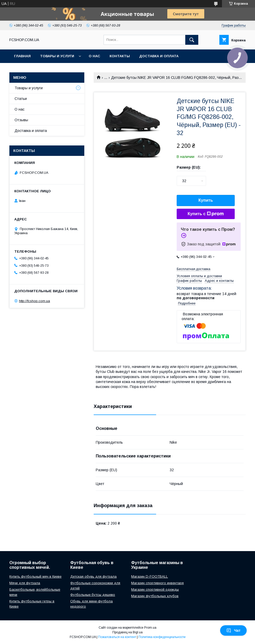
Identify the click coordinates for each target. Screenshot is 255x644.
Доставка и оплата (159, 56)
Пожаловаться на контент (117, 637)
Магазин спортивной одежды (155, 589)
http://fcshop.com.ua (34, 301)
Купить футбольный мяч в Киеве (35, 576)
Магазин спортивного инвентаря (157, 583)
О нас (94, 56)
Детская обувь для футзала (93, 576)
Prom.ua (150, 628)
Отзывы (21, 120)
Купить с (206, 214)
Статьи (21, 99)
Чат (233, 630)
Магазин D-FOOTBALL (149, 576)
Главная (22, 56)
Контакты (120, 56)
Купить (206, 200)
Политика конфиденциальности (162, 637)
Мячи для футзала (25, 583)
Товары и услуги (57, 56)
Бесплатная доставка (193, 269)
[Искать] (192, 40)
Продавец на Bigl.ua (127, 632)
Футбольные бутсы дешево (93, 595)
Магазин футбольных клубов (155, 596)
